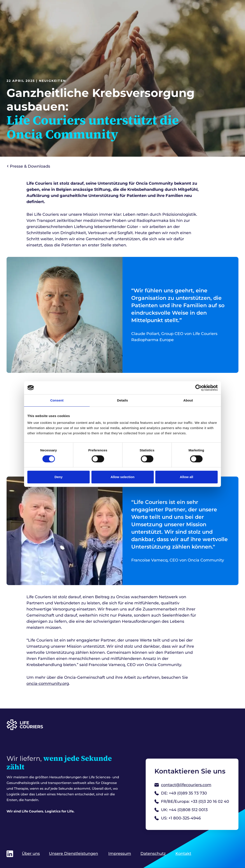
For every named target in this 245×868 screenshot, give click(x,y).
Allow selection (122, 477)
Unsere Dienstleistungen (73, 854)
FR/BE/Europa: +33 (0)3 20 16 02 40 (192, 801)
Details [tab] (122, 400)
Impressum (120, 854)
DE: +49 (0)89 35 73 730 (181, 793)
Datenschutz (153, 854)
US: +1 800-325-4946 (178, 818)
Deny (59, 477)
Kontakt (183, 854)
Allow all (186, 477)
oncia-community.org (48, 684)
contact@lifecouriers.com (183, 785)
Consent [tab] (57, 400)
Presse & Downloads (29, 166)
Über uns (31, 854)
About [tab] (188, 400)
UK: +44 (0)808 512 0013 (181, 810)
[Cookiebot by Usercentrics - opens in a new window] (199, 388)
